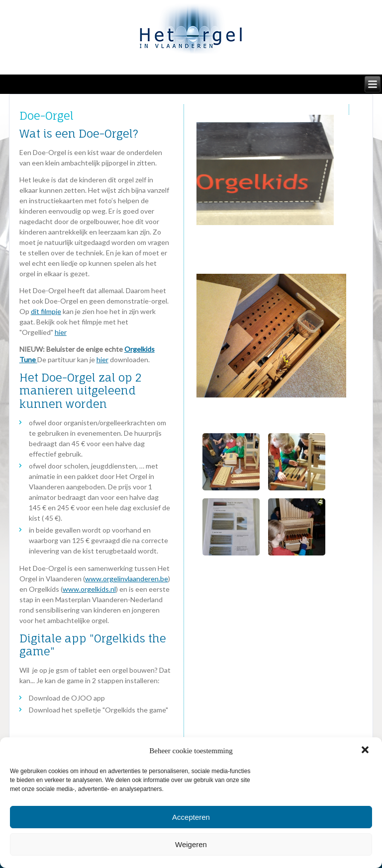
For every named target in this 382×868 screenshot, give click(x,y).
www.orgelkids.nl (89, 589)
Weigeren (191, 844)
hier (61, 332)
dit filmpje (46, 311)
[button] (366, 751)
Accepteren (191, 817)
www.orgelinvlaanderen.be (127, 579)
